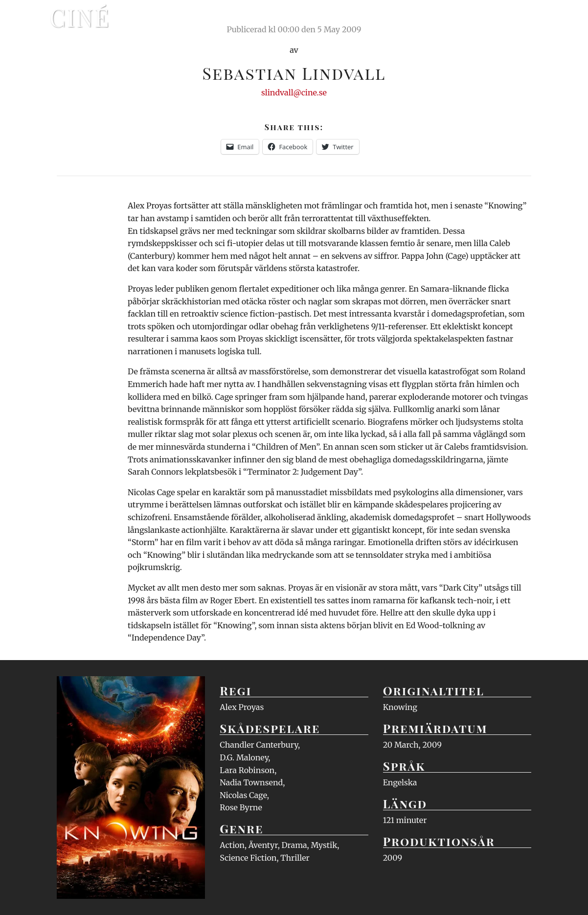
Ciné (80, 17)
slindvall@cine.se (294, 92)
